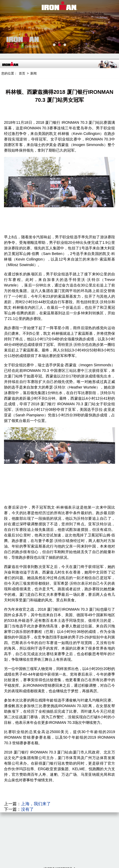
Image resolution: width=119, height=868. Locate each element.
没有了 (27, 809)
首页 (22, 73)
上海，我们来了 (36, 804)
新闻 (33, 73)
